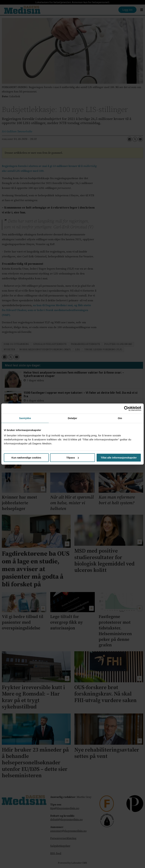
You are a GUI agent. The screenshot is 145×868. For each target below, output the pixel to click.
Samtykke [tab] (25, 418)
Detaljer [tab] (72, 418)
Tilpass (73, 458)
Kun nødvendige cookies (26, 458)
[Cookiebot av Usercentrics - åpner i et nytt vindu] (126, 409)
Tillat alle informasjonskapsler (119, 458)
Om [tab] (120, 418)
